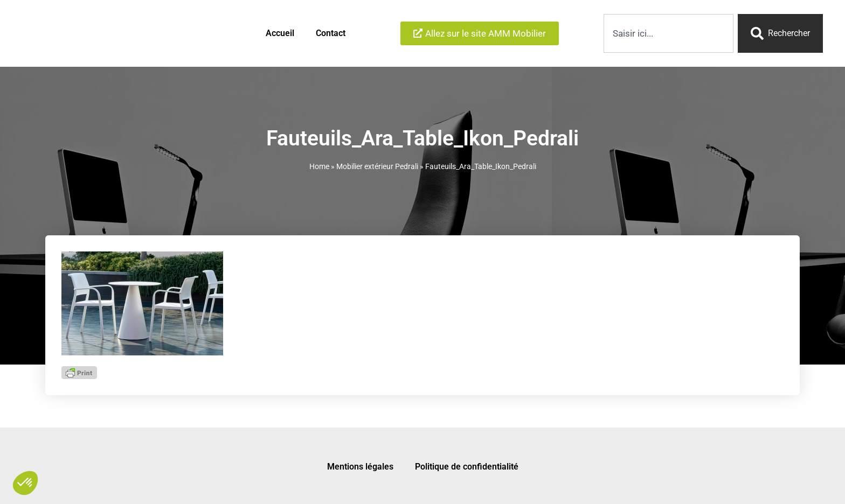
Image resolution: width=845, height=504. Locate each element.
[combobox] (669, 33)
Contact (331, 33)
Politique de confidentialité (467, 465)
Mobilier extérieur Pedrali (377, 165)
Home (319, 165)
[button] (25, 483)
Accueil (280, 33)
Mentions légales (360, 465)
